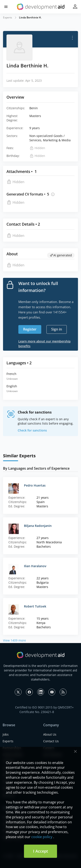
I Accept (40, 851)
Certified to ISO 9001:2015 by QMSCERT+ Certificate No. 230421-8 (44, 710)
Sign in (57, 329)
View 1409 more (14, 640)
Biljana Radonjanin (38, 526)
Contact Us (51, 741)
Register (30, 329)
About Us (50, 734)
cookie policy (42, 837)
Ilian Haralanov (35, 566)
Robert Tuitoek (35, 606)
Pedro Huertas (35, 485)
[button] (6, 7)
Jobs (6, 734)
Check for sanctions (32, 430)
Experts (8, 17)
